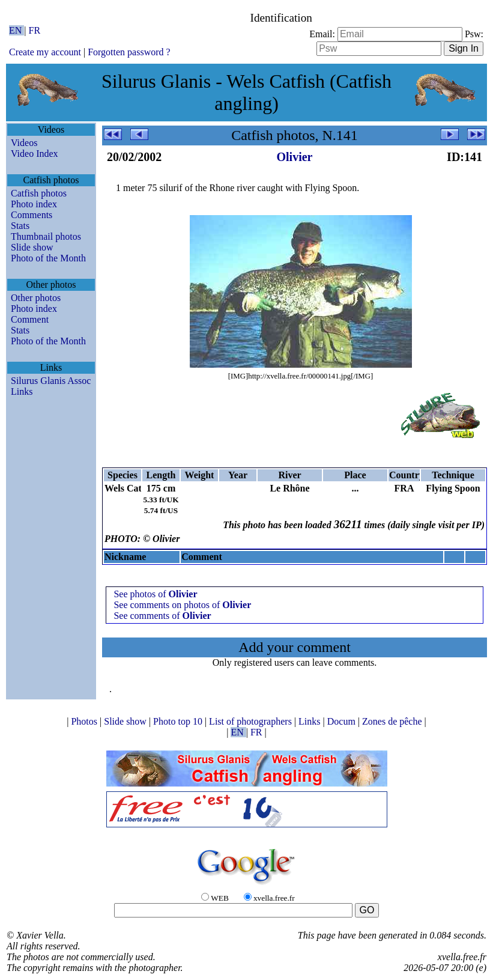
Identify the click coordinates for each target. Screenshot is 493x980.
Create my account (45, 52)
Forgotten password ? (129, 52)
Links (22, 391)
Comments (32, 215)
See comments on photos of (182, 605)
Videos (24, 143)
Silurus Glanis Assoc (51, 381)
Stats (20, 226)
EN (17, 30)
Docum (343, 721)
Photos (85, 721)
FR (35, 30)
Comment (30, 319)
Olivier (295, 157)
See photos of (155, 594)
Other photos (36, 298)
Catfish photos (39, 193)
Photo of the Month (48, 258)
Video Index (35, 154)
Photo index (34, 204)
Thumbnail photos (46, 236)
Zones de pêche (393, 721)
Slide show (32, 247)
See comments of (162, 616)
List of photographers (252, 721)
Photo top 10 (179, 721)
